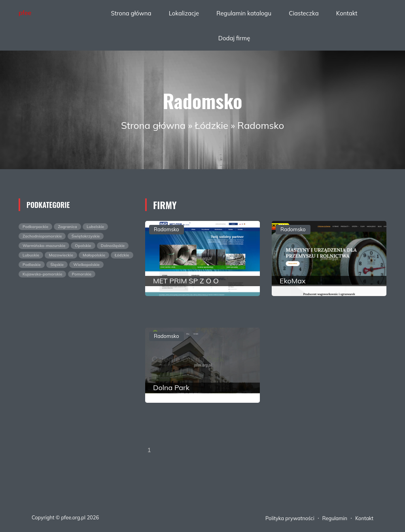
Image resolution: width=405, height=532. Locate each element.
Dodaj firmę (234, 38)
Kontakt (347, 13)
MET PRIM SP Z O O (186, 281)
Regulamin (335, 518)
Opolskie (83, 246)
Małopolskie (94, 255)
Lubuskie (31, 255)
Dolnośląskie (113, 246)
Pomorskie (82, 274)
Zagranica (67, 227)
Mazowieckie (61, 255)
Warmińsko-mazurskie (44, 246)
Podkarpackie (35, 227)
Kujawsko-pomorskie (42, 274)
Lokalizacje (184, 13)
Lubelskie (95, 227)
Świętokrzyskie (86, 236)
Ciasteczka (304, 13)
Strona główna (131, 13)
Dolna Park (171, 388)
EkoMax (293, 281)
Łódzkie (211, 125)
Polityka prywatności (290, 518)
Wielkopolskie (86, 265)
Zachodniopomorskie (42, 236)
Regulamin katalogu (244, 13)
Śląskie (57, 265)
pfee (25, 13)
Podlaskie (32, 265)
